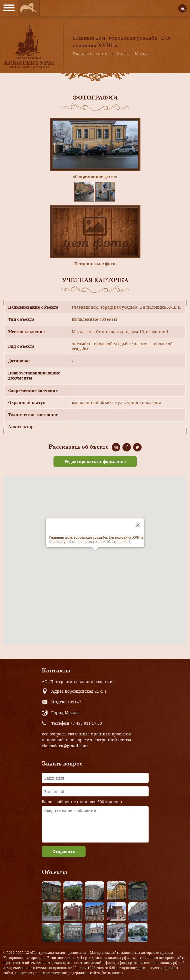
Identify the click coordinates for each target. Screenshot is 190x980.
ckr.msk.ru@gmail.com (65, 746)
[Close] (138, 525)
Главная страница (91, 54)
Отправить (64, 851)
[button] (95, 555)
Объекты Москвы (133, 54)
